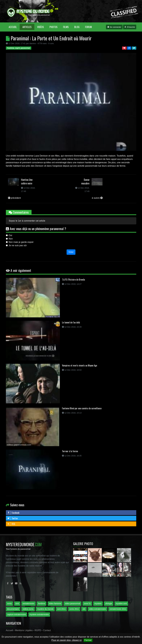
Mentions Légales (24, 630)
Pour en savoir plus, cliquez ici (67, 640)
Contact (47, 630)
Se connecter (114, 27)
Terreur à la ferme (70, 451)
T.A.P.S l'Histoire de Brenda (73, 280)
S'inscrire (130, 27)
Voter (71, 252)
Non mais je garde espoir (21, 242)
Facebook (13, 513)
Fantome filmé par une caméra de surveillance (82, 408)
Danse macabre (85, 181)
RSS (11, 524)
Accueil (14, 27)
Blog (77, 27)
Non (11, 239)
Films (66, 27)
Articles (27, 27)
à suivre (97, 198)
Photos (53, 27)
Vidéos (41, 27)
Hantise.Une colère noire (27, 181)
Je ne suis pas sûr (18, 245)
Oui (10, 235)
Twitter (13, 518)
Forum (88, 27)
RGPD (38, 630)
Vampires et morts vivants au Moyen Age (79, 365)
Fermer (88, 640)
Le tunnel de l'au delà (71, 322)
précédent (14, 198)
